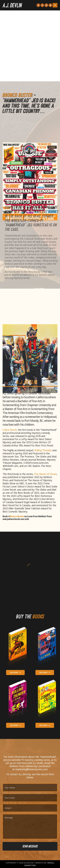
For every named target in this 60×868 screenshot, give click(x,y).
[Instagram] (46, 5)
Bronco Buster (17, 516)
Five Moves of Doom (45, 474)
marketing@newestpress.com (31, 769)
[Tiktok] (50, 5)
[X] (42, 5)
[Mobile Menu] (55, 5)
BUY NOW (15, 673)
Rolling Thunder (43, 450)
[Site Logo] (12, 5)
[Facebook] (38, 5)
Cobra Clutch (10, 430)
